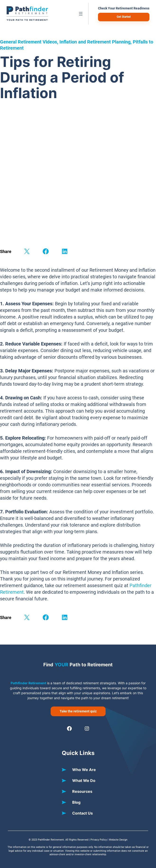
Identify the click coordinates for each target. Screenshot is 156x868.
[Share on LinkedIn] (65, 251)
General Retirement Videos (29, 42)
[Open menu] (81, 14)
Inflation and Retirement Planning (95, 42)
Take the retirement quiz (78, 711)
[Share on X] (27, 251)
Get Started (124, 17)
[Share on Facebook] (46, 251)
